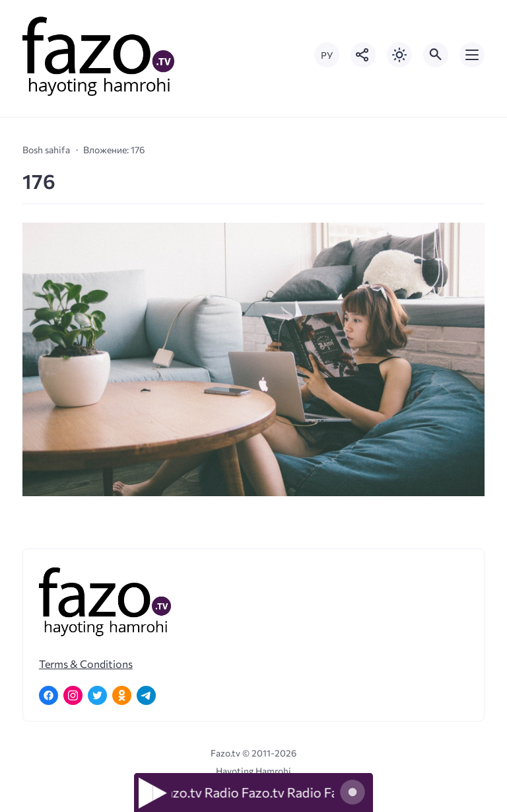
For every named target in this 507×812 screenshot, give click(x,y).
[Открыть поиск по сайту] (436, 55)
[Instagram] (73, 695)
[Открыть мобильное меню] (472, 55)
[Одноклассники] (122, 695)
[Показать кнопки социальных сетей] (363, 55)
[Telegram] (146, 695)
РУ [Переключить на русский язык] (327, 55)
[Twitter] (97, 695)
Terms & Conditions (86, 664)
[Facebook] (49, 695)
